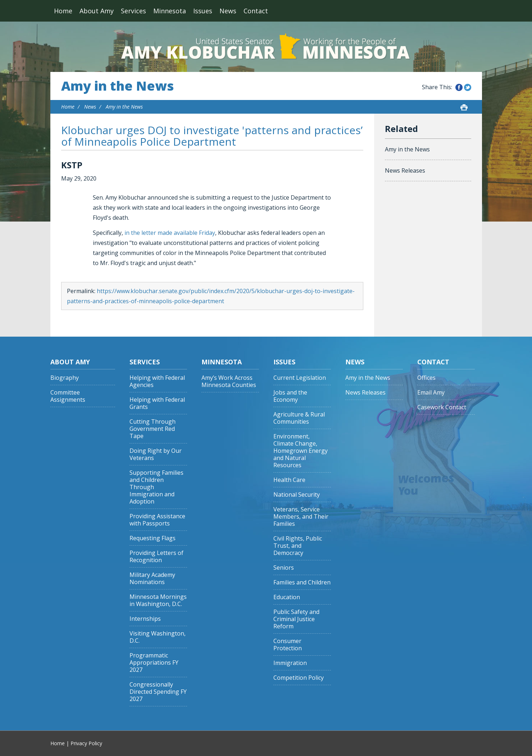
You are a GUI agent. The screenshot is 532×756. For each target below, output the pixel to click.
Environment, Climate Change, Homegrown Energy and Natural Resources (301, 451)
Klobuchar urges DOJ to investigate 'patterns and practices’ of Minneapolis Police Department (212, 136)
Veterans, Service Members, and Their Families (301, 517)
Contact (256, 11)
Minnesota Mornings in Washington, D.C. (158, 600)
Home (63, 11)
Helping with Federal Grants (157, 403)
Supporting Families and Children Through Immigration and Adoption (156, 487)
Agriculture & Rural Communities (299, 418)
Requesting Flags (153, 538)
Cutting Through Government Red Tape (153, 429)
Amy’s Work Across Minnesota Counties (229, 381)
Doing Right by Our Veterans (156, 454)
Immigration (290, 663)
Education (287, 597)
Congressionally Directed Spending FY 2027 (158, 692)
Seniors (284, 568)
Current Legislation (300, 378)
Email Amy (431, 393)
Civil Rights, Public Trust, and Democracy (298, 546)
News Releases (405, 170)
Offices (426, 378)
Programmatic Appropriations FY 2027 (154, 663)
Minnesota (170, 11)
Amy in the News (117, 86)
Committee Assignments (68, 396)
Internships (145, 619)
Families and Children (302, 582)
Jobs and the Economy (290, 396)
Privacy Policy (86, 743)
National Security (297, 495)
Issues (203, 11)
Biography (65, 378)
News (228, 11)
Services (133, 11)
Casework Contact (442, 407)
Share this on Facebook (459, 87)
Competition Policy (299, 678)
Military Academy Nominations (152, 579)
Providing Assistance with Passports (157, 520)
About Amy (97, 11)
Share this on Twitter (468, 87)
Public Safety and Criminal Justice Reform (296, 619)
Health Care (289, 480)
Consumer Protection (288, 645)
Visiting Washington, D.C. (158, 637)
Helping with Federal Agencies (157, 381)
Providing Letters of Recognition (156, 557)
